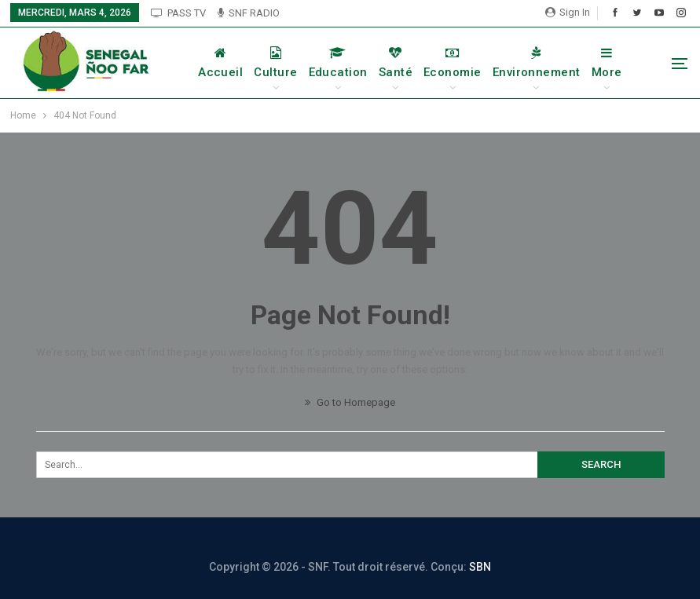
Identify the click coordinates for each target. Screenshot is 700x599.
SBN (480, 567)
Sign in (568, 12)
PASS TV (178, 13)
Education (338, 63)
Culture (275, 63)
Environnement (537, 63)
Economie (453, 63)
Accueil (220, 63)
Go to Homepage (350, 402)
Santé (396, 63)
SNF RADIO (249, 13)
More (607, 63)
